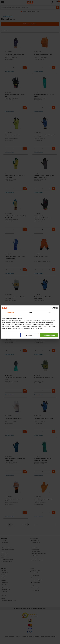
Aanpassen (30, 335)
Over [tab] (50, 312)
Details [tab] (30, 312)
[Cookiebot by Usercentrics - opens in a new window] (51, 308)
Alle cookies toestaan (49, 335)
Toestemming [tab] (10, 312)
